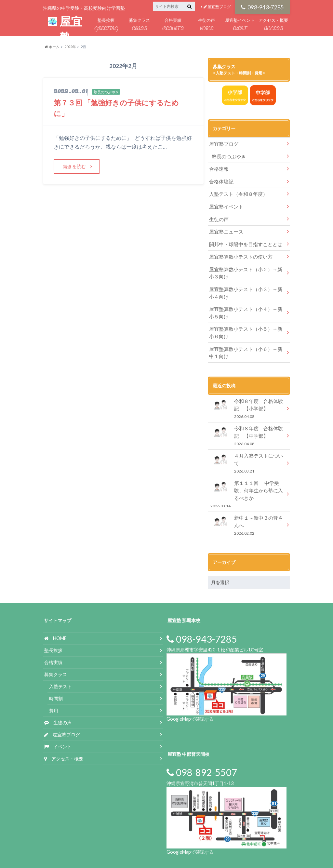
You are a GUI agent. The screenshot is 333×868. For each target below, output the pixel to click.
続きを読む (75, 166)
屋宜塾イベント (240, 25)
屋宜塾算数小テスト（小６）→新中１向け (246, 344)
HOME (55, 617)
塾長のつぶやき (227, 156)
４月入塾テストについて (247, 448)
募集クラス (139, 25)
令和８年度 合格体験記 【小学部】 (249, 399)
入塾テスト (60, 665)
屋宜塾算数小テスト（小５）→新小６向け (246, 324)
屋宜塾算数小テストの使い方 (239, 252)
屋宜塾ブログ (217, 7)
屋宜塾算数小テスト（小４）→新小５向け (246, 306)
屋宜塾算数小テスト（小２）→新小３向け (246, 267)
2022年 (70, 47)
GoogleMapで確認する (190, 697)
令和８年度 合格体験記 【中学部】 (249, 425)
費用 (54, 689)
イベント (58, 725)
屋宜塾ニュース (225, 228)
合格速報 (218, 168)
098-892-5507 (202, 751)
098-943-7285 (263, 7)
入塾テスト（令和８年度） (236, 192)
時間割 (56, 677)
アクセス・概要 (273, 25)
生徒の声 (206, 25)
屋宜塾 (65, 22)
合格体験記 (220, 180)
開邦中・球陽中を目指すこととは (243, 240)
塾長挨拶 (106, 25)
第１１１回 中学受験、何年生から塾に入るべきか (247, 475)
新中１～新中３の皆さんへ (247, 504)
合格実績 (173, 25)
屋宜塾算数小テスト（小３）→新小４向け (246, 286)
